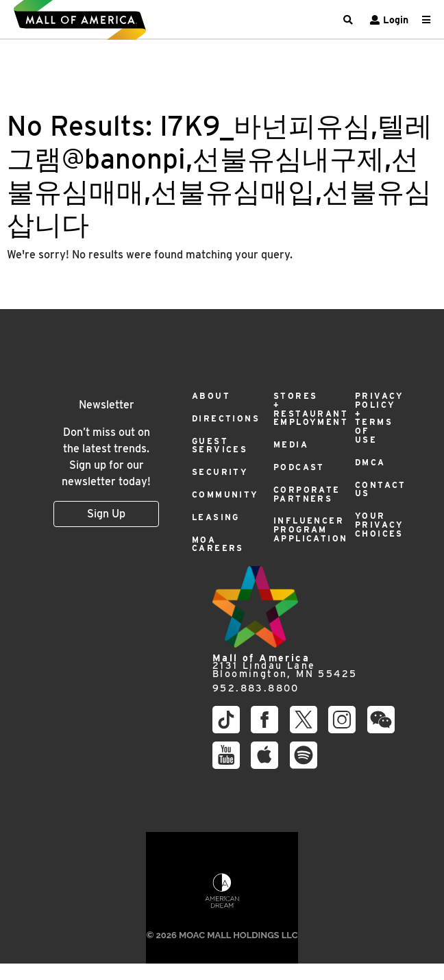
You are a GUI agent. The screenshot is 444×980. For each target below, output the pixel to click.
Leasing (216, 517)
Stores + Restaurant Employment (311, 409)
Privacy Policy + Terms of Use (380, 418)
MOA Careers (218, 544)
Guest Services (220, 445)
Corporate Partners (307, 494)
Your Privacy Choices (380, 525)
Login (387, 20)
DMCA (370, 462)
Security (220, 472)
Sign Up (106, 514)
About (211, 396)
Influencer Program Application (310, 529)
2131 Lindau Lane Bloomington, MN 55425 (285, 666)
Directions (226, 418)
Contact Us (381, 489)
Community (225, 494)
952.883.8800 (256, 688)
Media (291, 444)
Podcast (299, 467)
